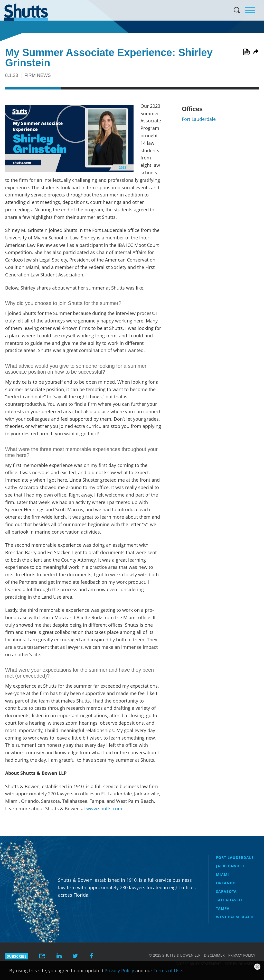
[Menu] (250, 10)
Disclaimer (214, 955)
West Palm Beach (235, 917)
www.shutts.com (104, 808)
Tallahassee (230, 900)
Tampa (223, 908)
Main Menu (128, 3)
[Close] (257, 967)
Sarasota (226, 891)
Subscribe (17, 956)
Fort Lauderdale (199, 119)
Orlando (226, 883)
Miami (223, 874)
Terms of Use (168, 970)
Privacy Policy (242, 955)
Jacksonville (230, 866)
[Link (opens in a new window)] (247, 52)
